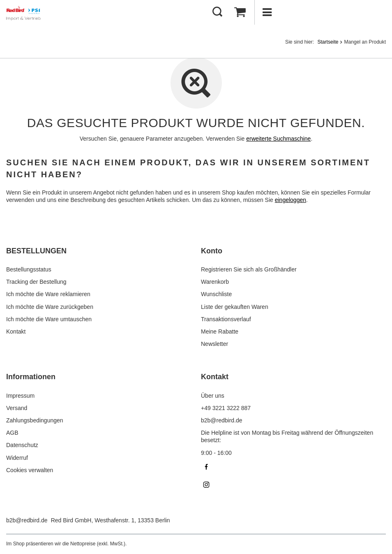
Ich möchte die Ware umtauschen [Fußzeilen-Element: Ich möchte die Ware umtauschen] (49, 319)
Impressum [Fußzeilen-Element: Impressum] (20, 396)
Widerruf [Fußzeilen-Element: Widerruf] (17, 458)
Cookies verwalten (30, 470)
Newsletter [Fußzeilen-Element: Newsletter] (214, 344)
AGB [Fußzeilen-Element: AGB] (12, 433)
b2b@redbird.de (27, 520)
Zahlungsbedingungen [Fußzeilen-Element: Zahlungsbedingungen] (35, 420)
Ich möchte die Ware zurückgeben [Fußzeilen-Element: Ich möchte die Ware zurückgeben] (50, 307)
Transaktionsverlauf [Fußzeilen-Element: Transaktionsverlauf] (226, 319)
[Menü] (267, 12)
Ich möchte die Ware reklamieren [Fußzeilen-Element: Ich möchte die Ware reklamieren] (48, 294)
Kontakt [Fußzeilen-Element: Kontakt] (16, 331)
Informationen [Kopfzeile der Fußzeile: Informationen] (31, 377)
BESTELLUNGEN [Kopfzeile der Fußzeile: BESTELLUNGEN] (36, 251)
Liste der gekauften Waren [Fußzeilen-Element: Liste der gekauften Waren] (235, 307)
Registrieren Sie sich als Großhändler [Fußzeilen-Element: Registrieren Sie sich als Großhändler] (249, 269)
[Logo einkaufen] (24, 12)
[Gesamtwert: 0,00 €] (240, 12)
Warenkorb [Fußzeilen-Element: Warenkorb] (215, 282)
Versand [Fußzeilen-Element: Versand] (17, 408)
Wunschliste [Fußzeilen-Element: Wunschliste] (216, 294)
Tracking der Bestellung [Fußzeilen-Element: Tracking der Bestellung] (36, 282)
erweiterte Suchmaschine (278, 139)
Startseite (328, 42)
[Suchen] (217, 12)
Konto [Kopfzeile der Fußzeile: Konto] (212, 251)
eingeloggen (291, 200)
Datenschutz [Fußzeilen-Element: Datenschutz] (22, 445)
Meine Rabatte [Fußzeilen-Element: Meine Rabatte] (220, 331)
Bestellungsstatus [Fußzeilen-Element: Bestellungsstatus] (29, 269)
